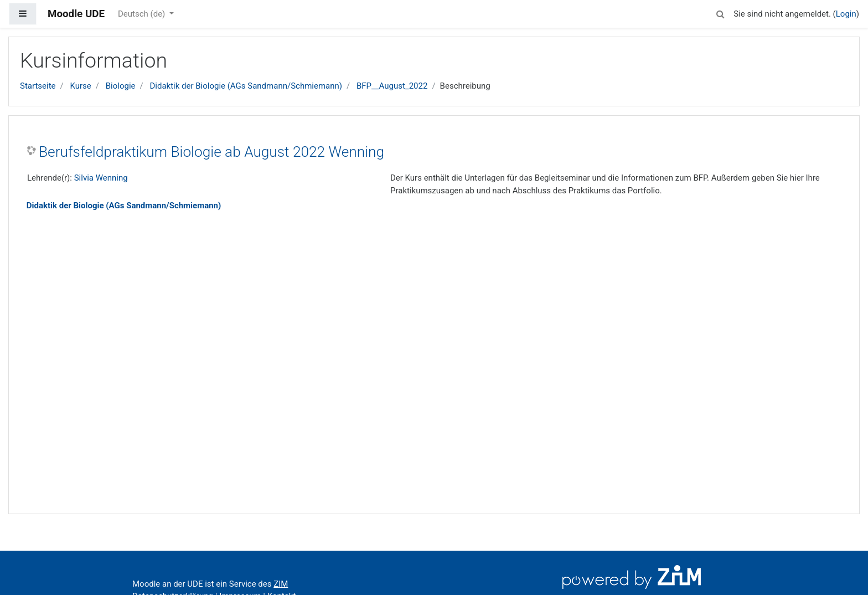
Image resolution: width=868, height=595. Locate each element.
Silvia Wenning (101, 178)
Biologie (121, 86)
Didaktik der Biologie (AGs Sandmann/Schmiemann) (246, 86)
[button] (720, 12)
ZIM (281, 584)
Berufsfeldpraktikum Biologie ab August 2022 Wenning (211, 152)
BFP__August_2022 (392, 86)
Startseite (38, 86)
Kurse (80, 86)
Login (846, 14)
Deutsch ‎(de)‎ (143, 14)
